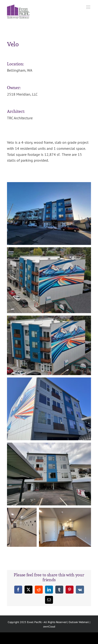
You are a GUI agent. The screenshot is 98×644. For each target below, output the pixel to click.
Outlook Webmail (79, 622)
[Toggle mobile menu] (89, 7)
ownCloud (49, 626)
